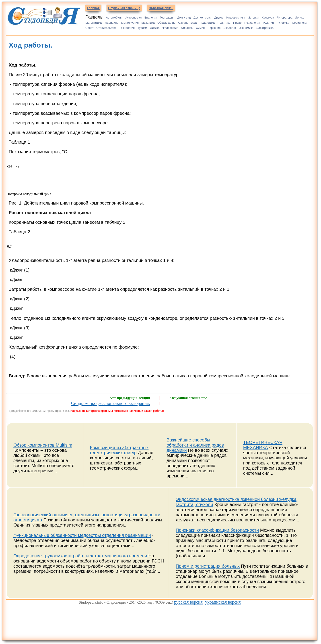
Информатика (236, 18)
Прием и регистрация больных (208, 566)
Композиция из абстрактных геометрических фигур (119, 450)
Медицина (111, 23)
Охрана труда (188, 23)
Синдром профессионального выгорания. (111, 403)
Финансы (187, 28)
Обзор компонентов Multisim (43, 445)
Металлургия (130, 23)
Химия (200, 28)
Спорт (90, 28)
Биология (151, 18)
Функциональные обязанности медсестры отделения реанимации (82, 535)
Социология (300, 23)
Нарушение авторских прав (89, 411)
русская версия (188, 602)
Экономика (246, 28)
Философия (170, 28)
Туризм (142, 28)
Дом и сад (184, 18)
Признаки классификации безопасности (217, 530)
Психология (252, 23)
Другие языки (203, 18)
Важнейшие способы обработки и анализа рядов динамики (195, 445)
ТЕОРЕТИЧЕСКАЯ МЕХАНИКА (263, 445)
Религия (268, 23)
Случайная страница (124, 8)
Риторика (283, 23)
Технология (127, 28)
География (167, 18)
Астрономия (133, 18)
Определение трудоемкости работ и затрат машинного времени (80, 556)
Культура (268, 18)
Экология (230, 28)
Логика (300, 18)
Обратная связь (161, 8)
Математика (94, 23)
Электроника (265, 28)
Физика (155, 28)
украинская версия (223, 602)
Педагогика (207, 23)
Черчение (214, 28)
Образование (166, 23)
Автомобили (114, 18)
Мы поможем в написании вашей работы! (136, 411)
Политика (224, 23)
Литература (285, 18)
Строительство (106, 28)
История (253, 18)
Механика (148, 23)
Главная (93, 8)
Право (237, 23)
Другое (219, 18)
